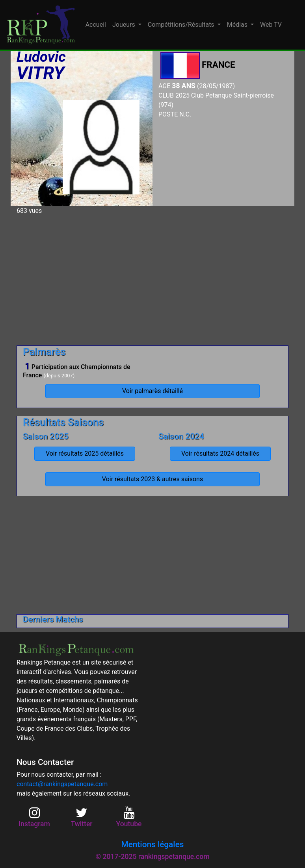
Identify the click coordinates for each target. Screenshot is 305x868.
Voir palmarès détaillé (152, 391)
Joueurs (125, 25)
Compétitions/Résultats (182, 25)
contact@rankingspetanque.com (62, 784)
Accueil (96, 25)
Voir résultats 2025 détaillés (85, 453)
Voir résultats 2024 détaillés (220, 453)
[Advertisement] (152, 277)
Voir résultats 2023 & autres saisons (152, 479)
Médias (238, 25)
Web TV (271, 25)
